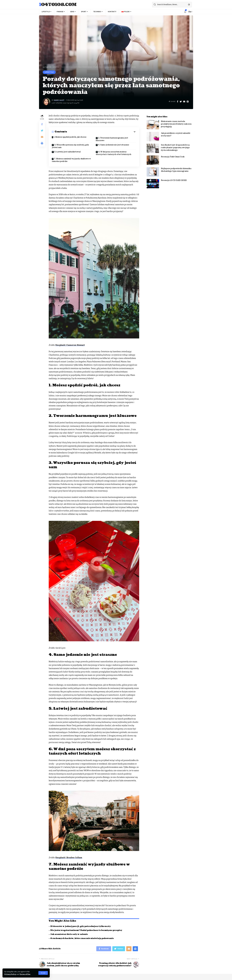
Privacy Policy (10, 974)
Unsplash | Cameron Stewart (70, 345)
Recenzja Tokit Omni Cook (173, 155)
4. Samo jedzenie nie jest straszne (114, 145)
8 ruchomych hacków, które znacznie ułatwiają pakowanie (82, 938)
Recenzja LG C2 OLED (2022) (174, 178)
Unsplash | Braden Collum (69, 858)
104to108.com (58, 5)
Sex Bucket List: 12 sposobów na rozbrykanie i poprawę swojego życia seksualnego (175, 146)
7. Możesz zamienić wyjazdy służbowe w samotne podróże (71, 160)
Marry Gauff (59, 100)
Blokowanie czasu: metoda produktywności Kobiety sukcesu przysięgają (176, 122)
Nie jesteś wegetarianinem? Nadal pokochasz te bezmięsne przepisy (86, 930)
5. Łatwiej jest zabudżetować (68, 152)
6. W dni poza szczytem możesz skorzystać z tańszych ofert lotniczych (114, 153)
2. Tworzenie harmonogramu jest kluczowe (112, 139)
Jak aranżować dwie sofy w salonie (69, 934)
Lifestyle (49, 72)
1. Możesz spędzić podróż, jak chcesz (70, 137)
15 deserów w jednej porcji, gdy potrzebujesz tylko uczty (81, 926)
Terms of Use (25, 974)
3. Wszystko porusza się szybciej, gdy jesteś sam (70, 146)
